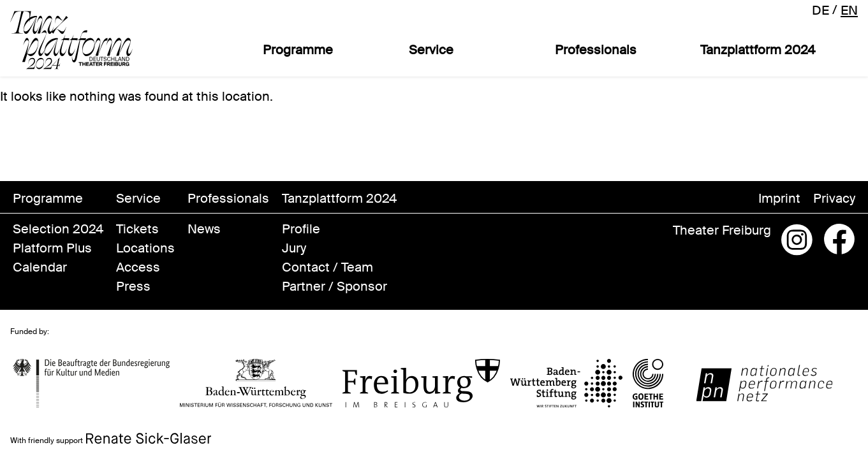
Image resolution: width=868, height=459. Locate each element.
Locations (145, 248)
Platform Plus (52, 248)
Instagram (797, 240)
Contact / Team (327, 267)
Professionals (596, 50)
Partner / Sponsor (335, 286)
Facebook (839, 240)
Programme (298, 50)
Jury (294, 248)
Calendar (40, 267)
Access (138, 267)
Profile (301, 229)
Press (133, 286)
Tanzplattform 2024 (758, 50)
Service (431, 50)
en (849, 10)
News (204, 229)
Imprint (779, 198)
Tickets (137, 229)
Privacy (834, 198)
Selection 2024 (58, 229)
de (820, 10)
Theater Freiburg (722, 230)
